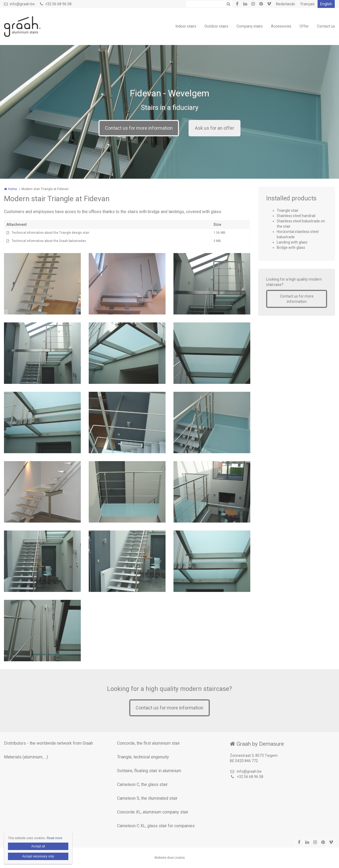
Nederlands (286, 4)
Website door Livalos (170, 858)
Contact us (326, 26)
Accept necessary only (38, 856)
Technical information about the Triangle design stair (50, 233)
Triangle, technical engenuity (143, 757)
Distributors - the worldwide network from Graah (48, 743)
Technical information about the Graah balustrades (49, 241)
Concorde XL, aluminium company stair (153, 812)
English (326, 4)
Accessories (281, 26)
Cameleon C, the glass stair (142, 784)
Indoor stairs (186, 26)
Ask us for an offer (215, 128)
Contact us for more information (139, 128)
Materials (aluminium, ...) (26, 757)
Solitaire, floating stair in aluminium (149, 771)
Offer (304, 26)
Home (13, 189)
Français (308, 4)
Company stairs (250, 26)
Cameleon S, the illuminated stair (147, 798)
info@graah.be (19, 4)
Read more (54, 838)
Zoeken (228, 4)
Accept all (38, 846)
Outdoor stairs (216, 26)
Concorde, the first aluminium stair (148, 743)
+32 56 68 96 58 (56, 4)
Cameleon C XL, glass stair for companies (156, 826)
